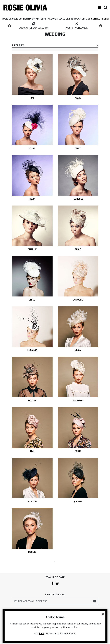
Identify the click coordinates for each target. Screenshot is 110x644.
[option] (34, 26)
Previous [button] (9, 26)
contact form (100, 19)
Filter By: (18, 45)
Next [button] (101, 26)
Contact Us (55, 618)
